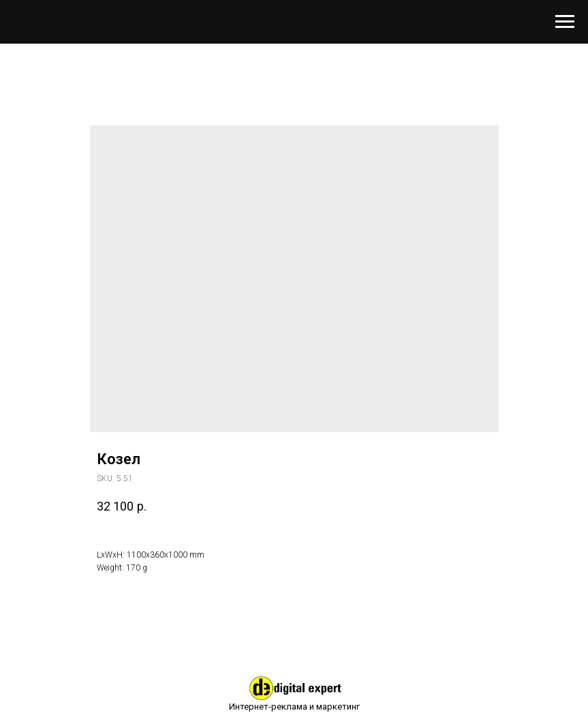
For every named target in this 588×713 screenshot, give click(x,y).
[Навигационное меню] (565, 22)
